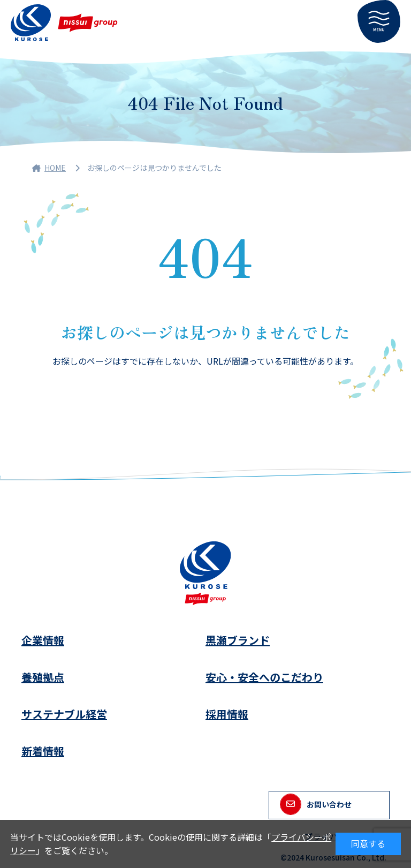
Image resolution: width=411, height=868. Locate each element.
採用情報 (227, 714)
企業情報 (43, 640)
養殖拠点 (43, 677)
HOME (49, 168)
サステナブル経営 (64, 714)
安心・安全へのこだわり (264, 677)
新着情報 (43, 751)
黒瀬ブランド (238, 640)
